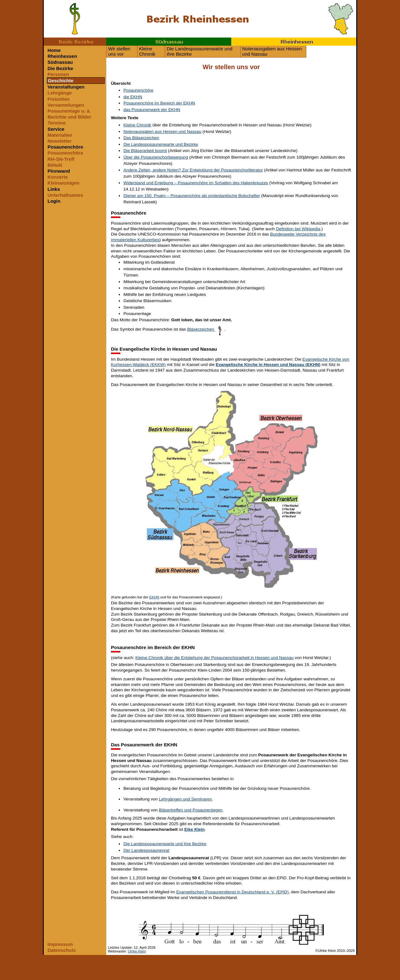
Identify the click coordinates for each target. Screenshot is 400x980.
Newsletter (60, 141)
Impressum (60, 944)
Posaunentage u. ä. (69, 111)
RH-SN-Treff (61, 159)
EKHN (154, 597)
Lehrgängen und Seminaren (185, 799)
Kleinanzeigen (63, 183)
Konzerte (58, 177)
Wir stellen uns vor (119, 51)
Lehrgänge (60, 93)
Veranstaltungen (66, 87)
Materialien (60, 135)
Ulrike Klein (137, 951)
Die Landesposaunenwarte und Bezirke (161, 144)
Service (56, 129)
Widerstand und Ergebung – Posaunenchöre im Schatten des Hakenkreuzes (196, 183)
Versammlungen (66, 105)
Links (54, 189)
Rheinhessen (294, 42)
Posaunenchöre (65, 147)
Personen (58, 74)
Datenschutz (62, 950)
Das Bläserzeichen (141, 138)
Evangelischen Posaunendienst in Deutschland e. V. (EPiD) (232, 892)
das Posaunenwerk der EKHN (152, 110)
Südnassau (169, 42)
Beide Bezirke (75, 42)
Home (54, 50)
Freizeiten (59, 99)
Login (54, 201)
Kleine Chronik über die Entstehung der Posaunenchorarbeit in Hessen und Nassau (214, 658)
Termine (57, 123)
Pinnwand (59, 171)
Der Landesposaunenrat (146, 850)
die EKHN (133, 97)
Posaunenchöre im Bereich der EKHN (159, 103)
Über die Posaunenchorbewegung (156, 157)
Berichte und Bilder (69, 117)
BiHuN (55, 165)
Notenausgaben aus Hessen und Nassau (272, 51)
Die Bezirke (60, 68)
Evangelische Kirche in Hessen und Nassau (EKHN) (268, 365)
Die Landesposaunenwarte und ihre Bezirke (199, 51)
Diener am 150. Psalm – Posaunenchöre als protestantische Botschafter (192, 196)
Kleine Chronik (147, 51)
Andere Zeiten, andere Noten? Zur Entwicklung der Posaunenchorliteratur (193, 170)
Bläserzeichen (206, 329)
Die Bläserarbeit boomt (145, 151)
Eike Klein (195, 829)
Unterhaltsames (65, 195)
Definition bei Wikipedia (298, 229)
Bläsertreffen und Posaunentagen (190, 810)
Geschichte (61, 81)
